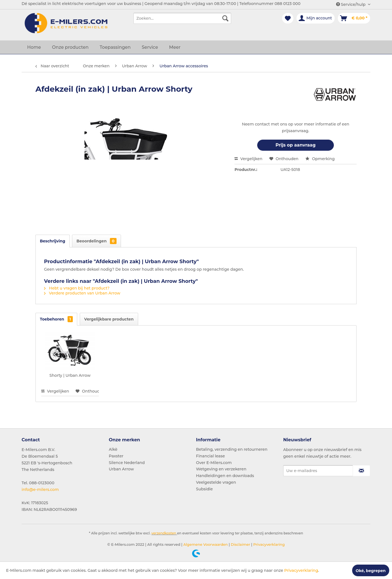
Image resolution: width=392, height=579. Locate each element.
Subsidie (204, 489)
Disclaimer (240, 544)
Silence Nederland (127, 463)
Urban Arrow (121, 469)
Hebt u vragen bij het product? (77, 288)
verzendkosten (164, 533)
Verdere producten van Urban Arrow (82, 293)
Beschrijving (53, 241)
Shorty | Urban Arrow (70, 375)
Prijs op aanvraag (296, 145)
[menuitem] (182, 18)
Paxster (116, 456)
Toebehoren (56, 319)
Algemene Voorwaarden (205, 544)
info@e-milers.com (40, 490)
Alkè (113, 449)
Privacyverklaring (268, 544)
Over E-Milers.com (214, 463)
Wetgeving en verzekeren (221, 469)
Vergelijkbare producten (109, 319)
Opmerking (320, 159)
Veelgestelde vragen (216, 482)
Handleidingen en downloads (225, 476)
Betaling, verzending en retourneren (232, 449)
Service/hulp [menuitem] (351, 4)
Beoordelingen (96, 241)
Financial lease (210, 456)
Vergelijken (248, 159)
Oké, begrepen (371, 571)
